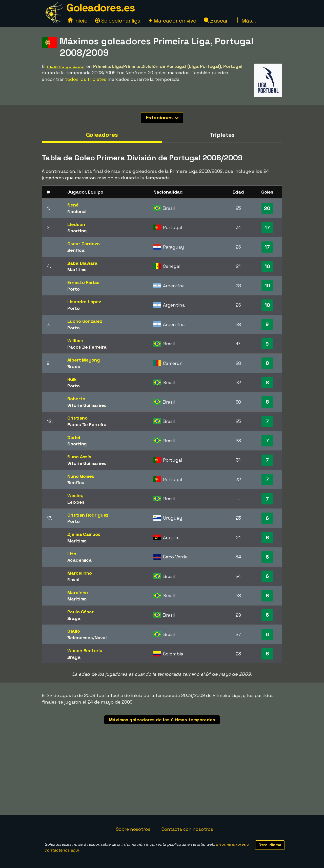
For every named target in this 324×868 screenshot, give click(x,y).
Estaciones (162, 118)
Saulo (74, 631)
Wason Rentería (85, 650)
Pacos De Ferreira (87, 347)
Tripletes (222, 135)
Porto (74, 289)
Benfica (76, 250)
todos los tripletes (86, 79)
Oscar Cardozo (84, 244)
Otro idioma (270, 845)
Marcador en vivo (172, 21)
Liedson (76, 224)
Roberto (76, 399)
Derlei (74, 437)
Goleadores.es (101, 8)
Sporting (77, 231)
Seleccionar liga (118, 21)
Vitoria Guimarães (87, 405)
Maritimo (77, 269)
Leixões (76, 502)
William (75, 340)
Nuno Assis (79, 457)
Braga (74, 366)
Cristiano (77, 418)
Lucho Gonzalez (85, 321)
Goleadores (102, 135)
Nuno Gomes (81, 476)
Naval (73, 580)
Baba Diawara (82, 263)
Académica (79, 560)
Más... (245, 21)
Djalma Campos (84, 534)
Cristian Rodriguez (88, 515)
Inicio (78, 21)
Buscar (216, 21)
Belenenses (80, 638)
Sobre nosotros (133, 829)
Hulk (72, 379)
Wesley (75, 495)
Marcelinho (80, 573)
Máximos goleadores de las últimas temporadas (162, 720)
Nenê (73, 205)
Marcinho (78, 592)
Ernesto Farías (83, 282)
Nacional (77, 211)
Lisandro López (84, 302)
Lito (72, 554)
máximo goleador (66, 66)
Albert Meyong (84, 360)
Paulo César (80, 612)
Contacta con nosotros (187, 829)
